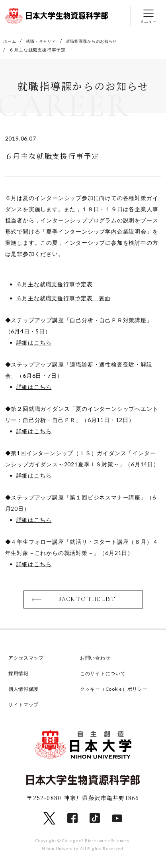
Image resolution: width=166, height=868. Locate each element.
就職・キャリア (44, 41)
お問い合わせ (97, 660)
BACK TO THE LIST (87, 600)
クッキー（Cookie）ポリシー (117, 691)
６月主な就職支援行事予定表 (55, 284)
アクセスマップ (28, 660)
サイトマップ (25, 706)
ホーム (10, 41)
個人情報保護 (25, 691)
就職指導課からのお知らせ (98, 41)
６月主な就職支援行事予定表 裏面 (63, 298)
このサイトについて (105, 675)
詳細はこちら (34, 343)
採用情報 (19, 675)
